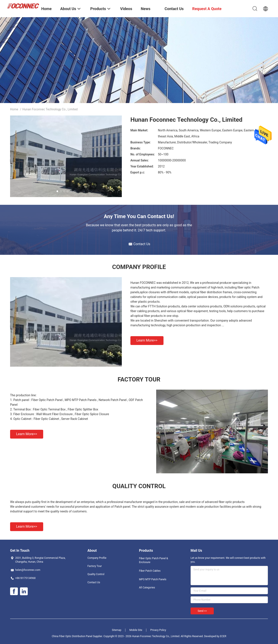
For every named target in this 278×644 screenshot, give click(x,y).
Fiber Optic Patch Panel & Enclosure (154, 560)
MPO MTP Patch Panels (153, 579)
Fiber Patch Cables (150, 571)
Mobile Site (136, 630)
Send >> (202, 611)
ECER (223, 636)
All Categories (147, 588)
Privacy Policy (158, 630)
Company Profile (97, 558)
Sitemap (117, 630)
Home (14, 109)
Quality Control (96, 574)
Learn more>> (147, 340)
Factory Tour (95, 566)
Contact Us (94, 582)
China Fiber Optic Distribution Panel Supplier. (78, 636)
